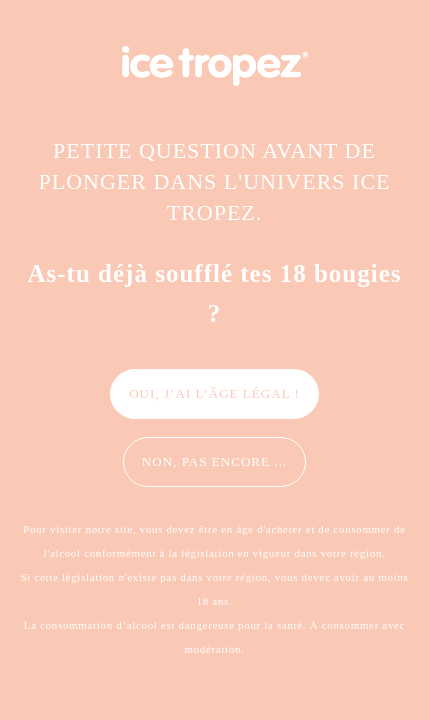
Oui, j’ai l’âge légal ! (214, 393)
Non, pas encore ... (214, 461)
